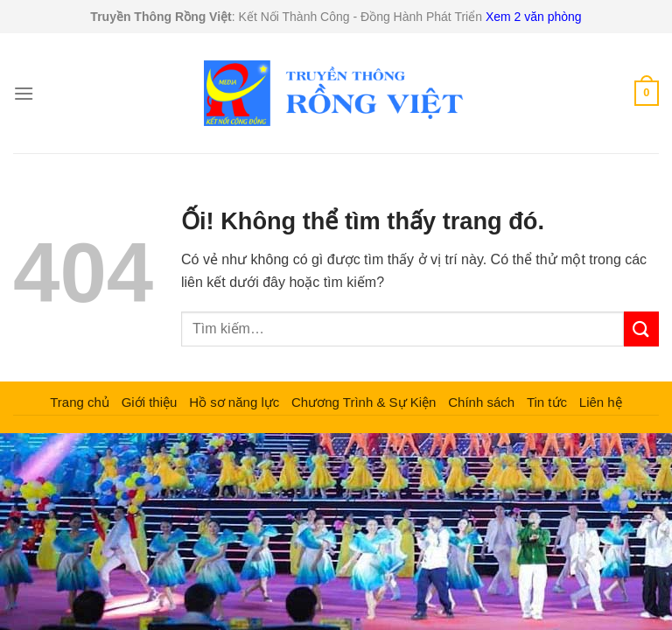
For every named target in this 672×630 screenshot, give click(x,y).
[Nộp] (641, 329)
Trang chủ (80, 402)
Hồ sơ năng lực (234, 402)
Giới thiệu (150, 402)
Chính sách (481, 402)
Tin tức (547, 402)
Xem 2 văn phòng (534, 17)
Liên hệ (601, 402)
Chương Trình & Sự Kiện (364, 402)
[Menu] (24, 93)
